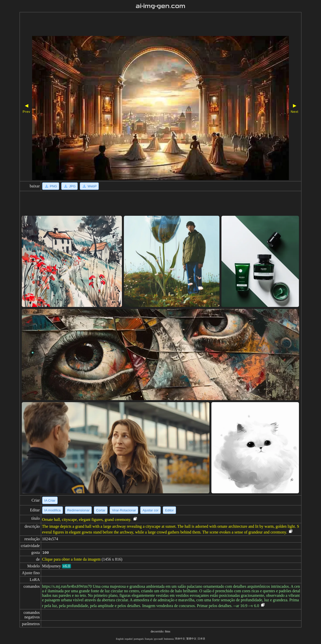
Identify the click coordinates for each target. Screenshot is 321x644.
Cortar (101, 510)
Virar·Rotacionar (124, 510)
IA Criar (50, 500)
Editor (169, 510)
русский (158, 639)
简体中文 (180, 639)
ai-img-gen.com (161, 6)
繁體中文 (191, 639)
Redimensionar (78, 510)
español (129, 639)
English (120, 639)
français (149, 639)
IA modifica (53, 510)
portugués (139, 639)
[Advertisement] (146, 25)
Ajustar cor (150, 510)
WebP (89, 186)
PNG (51, 186)
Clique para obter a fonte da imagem (71, 559)
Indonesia (169, 639)
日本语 (201, 639)
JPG (69, 186)
